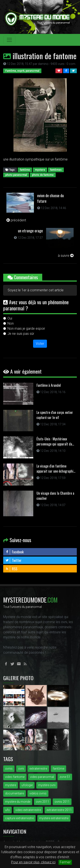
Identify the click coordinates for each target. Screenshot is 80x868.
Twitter (13, 560)
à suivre (66, 256)
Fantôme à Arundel (49, 385)
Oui (10, 318)
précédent (16, 220)
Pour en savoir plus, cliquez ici (33, 862)
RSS (11, 569)
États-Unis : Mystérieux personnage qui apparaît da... (55, 441)
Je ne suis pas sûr (21, 334)
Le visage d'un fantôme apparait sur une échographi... (56, 469)
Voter (40, 344)
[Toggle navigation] (9, 40)
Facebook (15, 552)
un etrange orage (30, 231)
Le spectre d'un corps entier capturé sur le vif (55, 415)
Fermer (65, 862)
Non (11, 323)
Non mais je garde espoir (26, 329)
